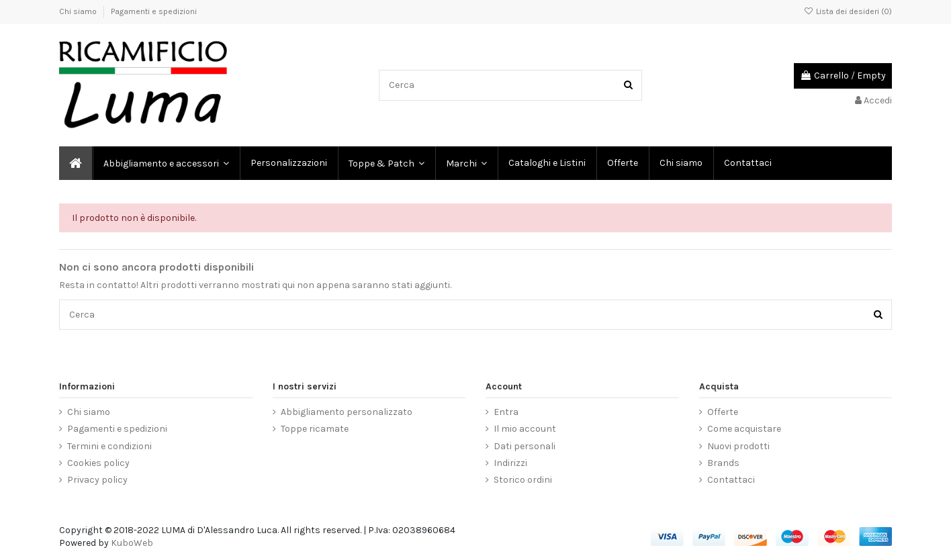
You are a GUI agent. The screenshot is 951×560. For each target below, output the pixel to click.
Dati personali (525, 446)
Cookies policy (98, 463)
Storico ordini (523, 480)
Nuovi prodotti (738, 446)
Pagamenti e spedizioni (154, 11)
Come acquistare (744, 429)
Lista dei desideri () (848, 11)
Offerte (723, 412)
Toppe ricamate (315, 429)
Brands (723, 463)
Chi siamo (79, 11)
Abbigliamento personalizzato (347, 412)
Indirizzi (510, 463)
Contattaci (731, 480)
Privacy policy (97, 480)
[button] (466, 163)
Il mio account (525, 429)
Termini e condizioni (109, 446)
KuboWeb (132, 543)
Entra (506, 412)
